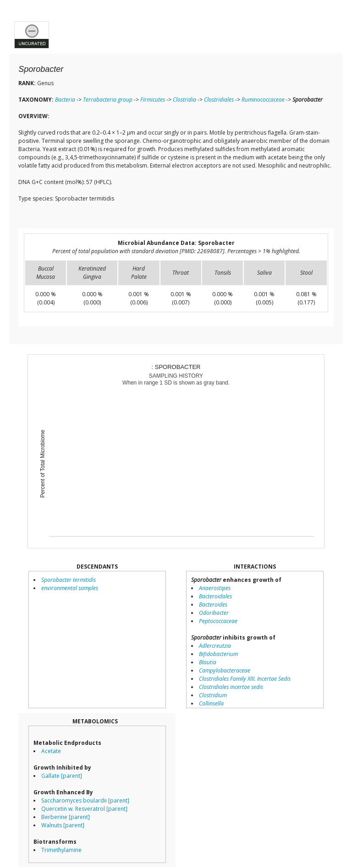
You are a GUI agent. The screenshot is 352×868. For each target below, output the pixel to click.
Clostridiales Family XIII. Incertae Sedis (245, 679)
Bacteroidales (215, 596)
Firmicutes (153, 100)
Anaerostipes (215, 588)
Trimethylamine (61, 850)
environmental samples (70, 588)
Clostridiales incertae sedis (231, 687)
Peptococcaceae (218, 621)
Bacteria (65, 100)
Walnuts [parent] (63, 825)
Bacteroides (213, 605)
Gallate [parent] (62, 776)
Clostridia (184, 100)
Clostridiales (219, 100)
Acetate (51, 751)
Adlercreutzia (215, 646)
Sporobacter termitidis (69, 580)
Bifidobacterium (218, 654)
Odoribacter (214, 613)
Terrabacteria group (108, 100)
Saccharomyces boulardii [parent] (85, 800)
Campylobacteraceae (225, 670)
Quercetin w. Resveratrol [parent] (84, 809)
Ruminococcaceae (263, 100)
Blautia (208, 662)
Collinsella (211, 703)
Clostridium (213, 695)
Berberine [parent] (66, 817)
